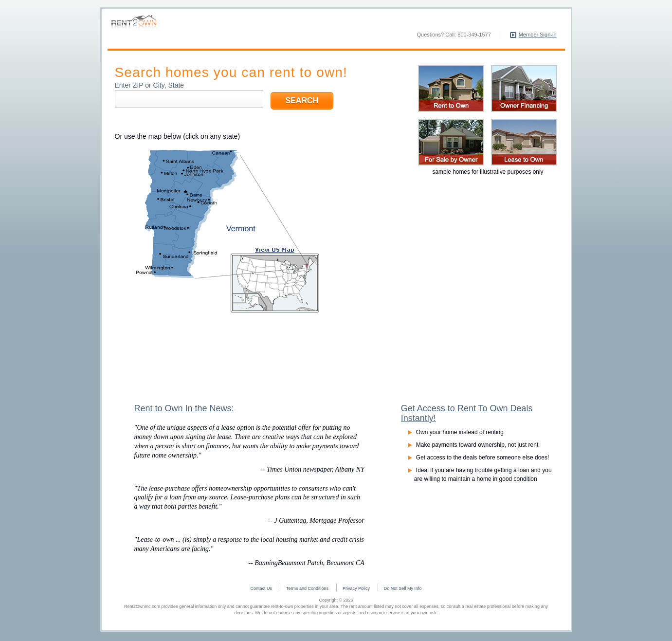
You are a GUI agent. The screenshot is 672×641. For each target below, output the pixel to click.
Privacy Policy (356, 590)
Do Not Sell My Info (403, 590)
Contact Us (262, 590)
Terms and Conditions (307, 590)
